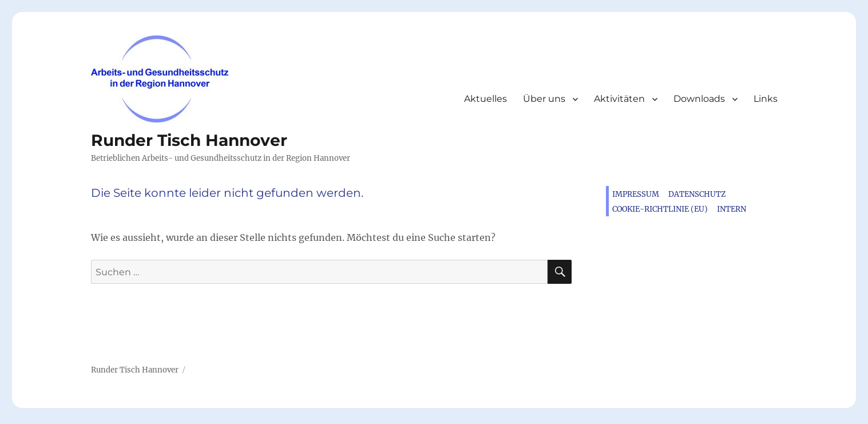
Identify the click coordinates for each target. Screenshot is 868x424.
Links (766, 99)
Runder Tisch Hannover (189, 140)
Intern (732, 209)
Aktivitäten (619, 99)
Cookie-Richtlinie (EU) (660, 209)
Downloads (699, 99)
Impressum (636, 194)
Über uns (544, 99)
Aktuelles (485, 99)
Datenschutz (697, 194)
